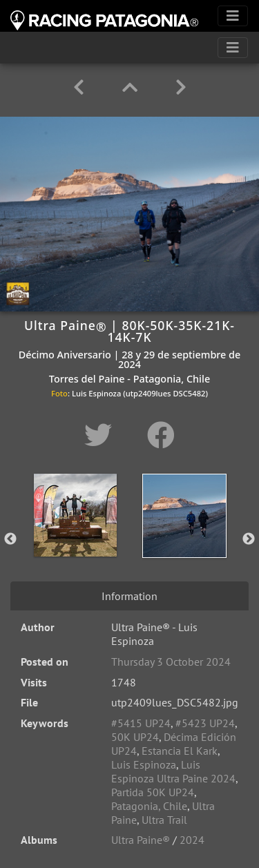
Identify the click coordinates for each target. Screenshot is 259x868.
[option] (75, 537)
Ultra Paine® (141, 840)
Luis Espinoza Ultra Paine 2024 (173, 771)
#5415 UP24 (141, 723)
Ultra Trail (164, 820)
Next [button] (249, 539)
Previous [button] (10, 539)
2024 (192, 840)
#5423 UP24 (205, 723)
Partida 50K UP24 (153, 792)
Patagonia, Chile (149, 806)
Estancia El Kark (180, 751)
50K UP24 (135, 737)
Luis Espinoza (144, 764)
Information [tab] (129, 596)
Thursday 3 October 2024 (171, 662)
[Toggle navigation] (233, 16)
